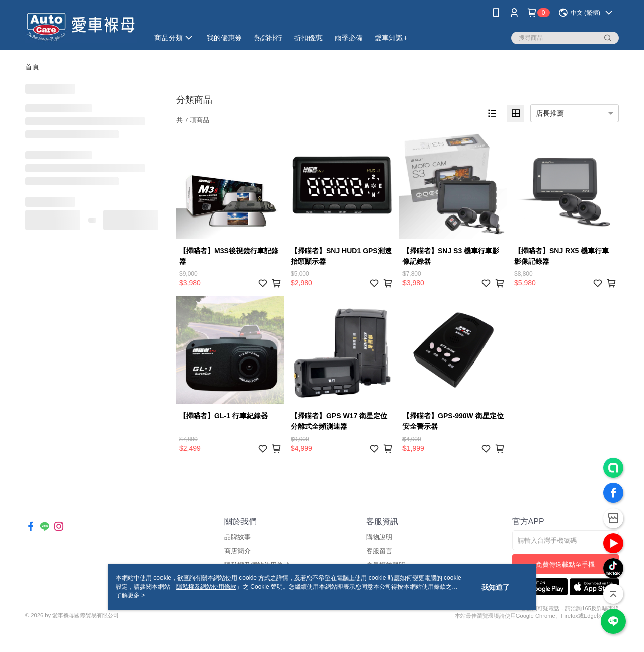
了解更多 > (130, 595)
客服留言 (379, 551)
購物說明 (379, 537)
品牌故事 (237, 537)
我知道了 (496, 587)
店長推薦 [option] (550, 113)
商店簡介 (237, 551)
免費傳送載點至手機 (565, 565)
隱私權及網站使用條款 (206, 587)
